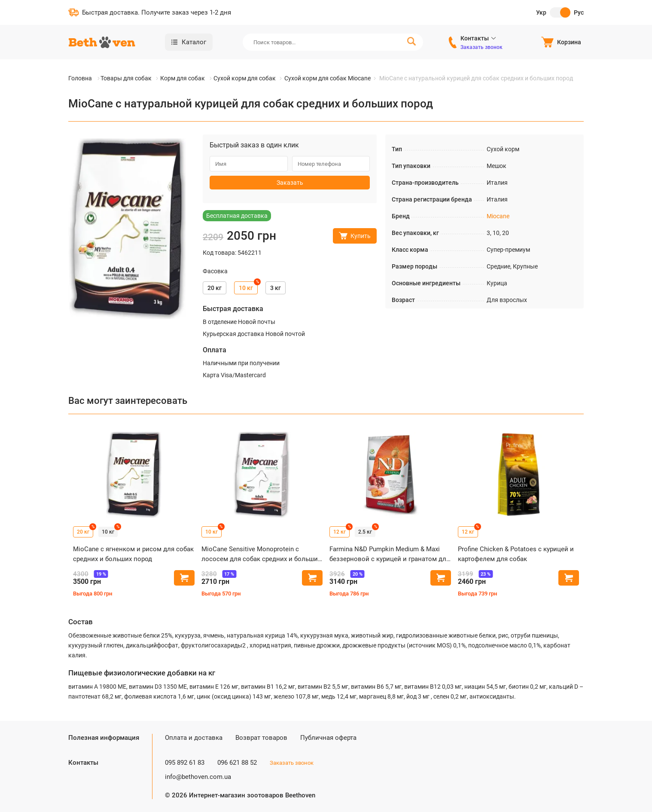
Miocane (498, 216)
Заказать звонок (481, 47)
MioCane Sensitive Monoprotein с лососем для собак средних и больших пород (261, 554)
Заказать (290, 183)
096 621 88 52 (237, 763)
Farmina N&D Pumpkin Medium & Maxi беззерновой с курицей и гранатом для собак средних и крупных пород (390, 554)
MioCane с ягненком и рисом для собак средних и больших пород (133, 554)
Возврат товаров (261, 738)
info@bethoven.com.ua (198, 777)
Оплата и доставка (194, 738)
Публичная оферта (328, 738)
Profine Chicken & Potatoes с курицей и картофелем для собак (516, 554)
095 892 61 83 (185, 763)
